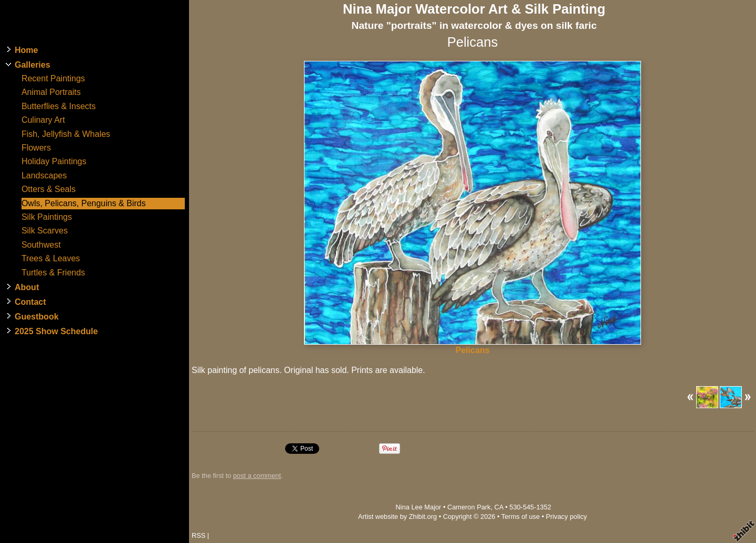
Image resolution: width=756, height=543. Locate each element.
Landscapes (44, 175)
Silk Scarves (45, 231)
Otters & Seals (49, 189)
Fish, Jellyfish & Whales (66, 134)
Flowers (36, 148)
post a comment (257, 476)
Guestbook (37, 317)
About (27, 287)
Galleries (33, 65)
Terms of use (521, 517)
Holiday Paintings (54, 161)
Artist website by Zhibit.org (397, 517)
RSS (198, 535)
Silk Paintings (47, 217)
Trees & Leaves (51, 258)
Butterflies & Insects (59, 106)
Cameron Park (469, 507)
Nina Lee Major (419, 507)
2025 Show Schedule (56, 331)
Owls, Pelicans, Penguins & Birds (84, 203)
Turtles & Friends (53, 273)
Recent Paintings (53, 78)
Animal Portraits (51, 92)
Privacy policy (566, 517)
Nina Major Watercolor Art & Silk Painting (474, 9)
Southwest (41, 245)
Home (26, 50)
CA (499, 507)
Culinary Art (43, 120)
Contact (30, 302)
